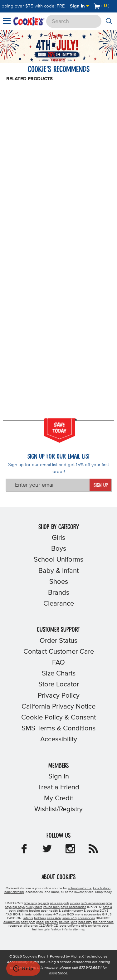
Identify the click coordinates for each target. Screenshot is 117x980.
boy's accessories (73, 907)
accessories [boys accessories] (93, 914)
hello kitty (85, 922)
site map (79, 929)
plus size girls (60, 903)
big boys (19, 907)
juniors (75, 903)
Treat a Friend (58, 787)
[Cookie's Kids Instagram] (70, 851)
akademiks (12, 922)
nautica (64, 922)
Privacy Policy (59, 696)
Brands (59, 593)
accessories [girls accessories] (86, 918)
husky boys (34, 907)
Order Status (58, 641)
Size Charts (59, 674)
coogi (40, 922)
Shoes (59, 582)
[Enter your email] (48, 485)
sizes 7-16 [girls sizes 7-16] (70, 918)
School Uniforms (58, 560)
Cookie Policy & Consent (58, 718)
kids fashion (102, 888)
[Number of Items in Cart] (102, 6)
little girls (31, 903)
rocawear (15, 926)
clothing (22, 911)
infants (67, 929)
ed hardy (51, 922)
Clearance (59, 604)
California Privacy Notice (58, 707)
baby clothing (14, 892)
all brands (31, 926)
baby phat (28, 922)
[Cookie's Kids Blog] (93, 851)
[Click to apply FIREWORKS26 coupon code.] (58, 61)
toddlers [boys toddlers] (38, 914)
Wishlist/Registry (58, 809)
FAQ (58, 663)
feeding (34, 911)
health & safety (60, 911)
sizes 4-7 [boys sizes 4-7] (52, 914)
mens (79, 914)
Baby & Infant (58, 571)
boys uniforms (70, 926)
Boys (59, 549)
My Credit (58, 798)
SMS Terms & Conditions (58, 729)
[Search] (74, 21)
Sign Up (101, 485)
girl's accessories (93, 903)
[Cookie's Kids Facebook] (24, 851)
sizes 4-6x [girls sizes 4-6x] (54, 918)
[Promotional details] (70, 61)
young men (51, 907)
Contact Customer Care (59, 652)
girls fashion (52, 929)
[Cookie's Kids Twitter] (47, 851)
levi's (74, 922)
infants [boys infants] (27, 914)
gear (44, 911)
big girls (43, 903)
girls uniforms (91, 926)
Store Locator (59, 685)
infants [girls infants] (28, 918)
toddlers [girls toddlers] (40, 918)
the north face (103, 922)
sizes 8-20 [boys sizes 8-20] (66, 914)
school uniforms (80, 888)
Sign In (80, 6)
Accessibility (59, 739)
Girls (58, 538)
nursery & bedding (85, 911)
